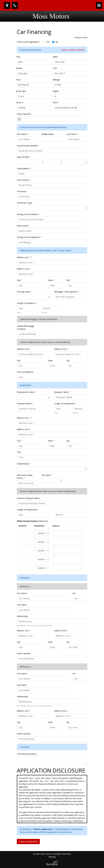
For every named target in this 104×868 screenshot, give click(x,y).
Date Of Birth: (24, 157)
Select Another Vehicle (73, 50)
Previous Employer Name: (28, 498)
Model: (19, 68)
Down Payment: (24, 114)
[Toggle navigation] (99, 5)
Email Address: (24, 168)
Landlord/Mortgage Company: (26, 327)
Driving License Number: (29, 214)
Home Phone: (24, 180)
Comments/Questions (27, 754)
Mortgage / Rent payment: (67, 292)
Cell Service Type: (25, 203)
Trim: (55, 68)
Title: (19, 452)
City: (20, 280)
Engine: (56, 91)
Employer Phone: (25, 404)
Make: (55, 57)
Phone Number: (24, 653)
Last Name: (72, 134)
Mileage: (56, 80)
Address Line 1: (24, 257)
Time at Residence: (25, 372)
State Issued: (23, 226)
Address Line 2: (24, 269)
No (57, 42)
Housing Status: (25, 292)
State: (51, 280)
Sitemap (52, 857)
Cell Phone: (22, 191)
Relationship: (22, 616)
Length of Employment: (65, 404)
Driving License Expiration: (29, 237)
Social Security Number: (28, 146)
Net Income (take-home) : (25, 477)
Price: (19, 80)
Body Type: (21, 91)
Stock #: (20, 103)
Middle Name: (48, 134)
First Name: (23, 134)
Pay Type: (47, 475)
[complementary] (96, 860)
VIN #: (55, 103)
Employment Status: (27, 392)
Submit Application (28, 842)
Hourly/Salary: (24, 464)
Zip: (69, 280)
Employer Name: (62, 392)
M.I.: (74, 593)
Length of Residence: (27, 303)
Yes (48, 42)
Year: (18, 57)
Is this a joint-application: (28, 42)
